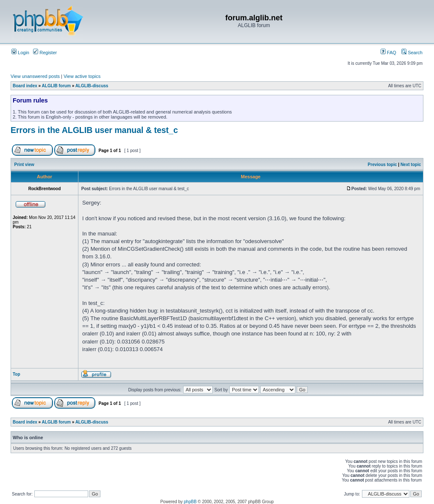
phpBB (190, 502)
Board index (25, 86)
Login (20, 53)
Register (45, 53)
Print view (24, 165)
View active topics (82, 76)
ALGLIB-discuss (92, 86)
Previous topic (383, 165)
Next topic (411, 165)
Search (412, 53)
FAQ (388, 53)
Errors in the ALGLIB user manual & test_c (94, 130)
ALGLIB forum (56, 86)
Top (17, 374)
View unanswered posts (35, 76)
